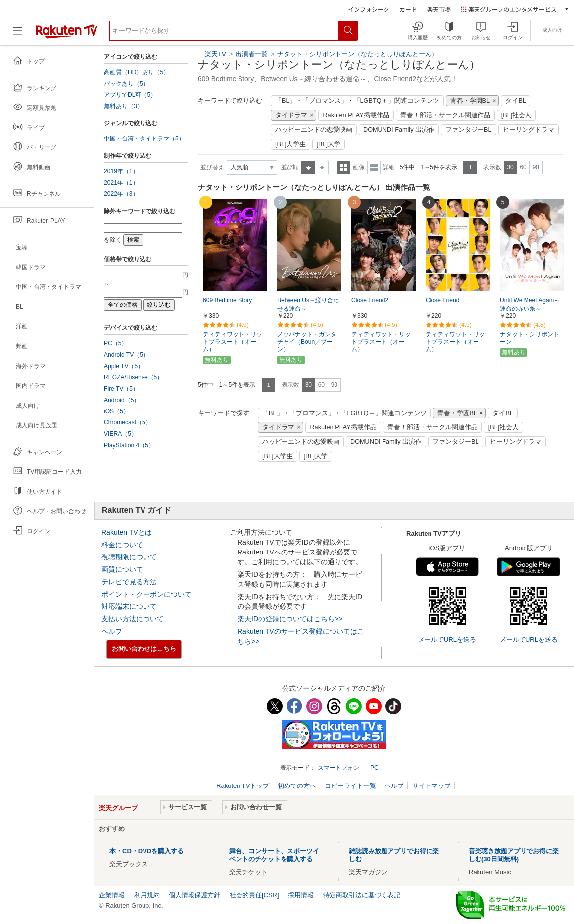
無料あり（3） (123, 106)
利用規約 (147, 895)
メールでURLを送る (447, 639)
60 (523, 167)
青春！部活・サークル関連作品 (445, 115)
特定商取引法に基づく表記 (362, 895)
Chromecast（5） (128, 422)
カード (408, 9)
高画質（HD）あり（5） (137, 72)
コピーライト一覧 (350, 786)
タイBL (516, 101)
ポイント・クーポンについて (146, 594)
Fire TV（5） (121, 389)
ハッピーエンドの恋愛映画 (314, 130)
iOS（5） (117, 411)
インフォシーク (369, 9)
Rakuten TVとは (127, 532)
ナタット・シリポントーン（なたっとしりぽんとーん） (358, 54)
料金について (122, 545)
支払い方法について (133, 619)
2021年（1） (121, 183)
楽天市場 (439, 9)
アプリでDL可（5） (130, 95)
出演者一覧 (252, 54)
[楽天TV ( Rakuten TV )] (67, 34)
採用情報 (301, 895)
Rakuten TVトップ (244, 786)
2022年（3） (121, 194)
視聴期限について (129, 557)
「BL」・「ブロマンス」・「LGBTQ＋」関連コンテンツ (357, 101)
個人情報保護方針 (194, 895)
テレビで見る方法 (129, 582)
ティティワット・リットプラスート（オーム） (233, 342)
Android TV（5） (126, 355)
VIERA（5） (120, 434)
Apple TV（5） (124, 366)
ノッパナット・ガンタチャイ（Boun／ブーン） (307, 342)
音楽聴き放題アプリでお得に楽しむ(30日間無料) (514, 855)
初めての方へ (297, 786)
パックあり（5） (126, 84)
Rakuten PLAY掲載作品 (356, 115)
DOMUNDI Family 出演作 (399, 130)
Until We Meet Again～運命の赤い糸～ (530, 304)
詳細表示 (374, 167)
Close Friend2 (370, 300)
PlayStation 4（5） (129, 445)
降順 (322, 167)
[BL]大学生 (290, 144)
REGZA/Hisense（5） (133, 377)
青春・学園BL (470, 101)
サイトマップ (431, 786)
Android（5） (122, 400)
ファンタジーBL (469, 130)
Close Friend (442, 300)
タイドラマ (291, 115)
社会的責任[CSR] (254, 895)
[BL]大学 (329, 144)
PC (374, 768)
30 (510, 167)
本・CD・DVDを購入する (146, 851)
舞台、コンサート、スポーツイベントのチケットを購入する (274, 855)
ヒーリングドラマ (528, 130)
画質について (122, 569)
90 (536, 167)
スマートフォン (338, 768)
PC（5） (116, 343)
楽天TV (215, 54)
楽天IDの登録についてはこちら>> (290, 619)
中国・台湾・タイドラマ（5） (144, 139)
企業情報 (112, 895)
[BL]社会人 (517, 115)
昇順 (308, 167)
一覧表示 (344, 167)
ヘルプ (112, 631)
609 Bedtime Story (227, 300)
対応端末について (129, 606)
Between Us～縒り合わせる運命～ (308, 304)
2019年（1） (121, 171)
